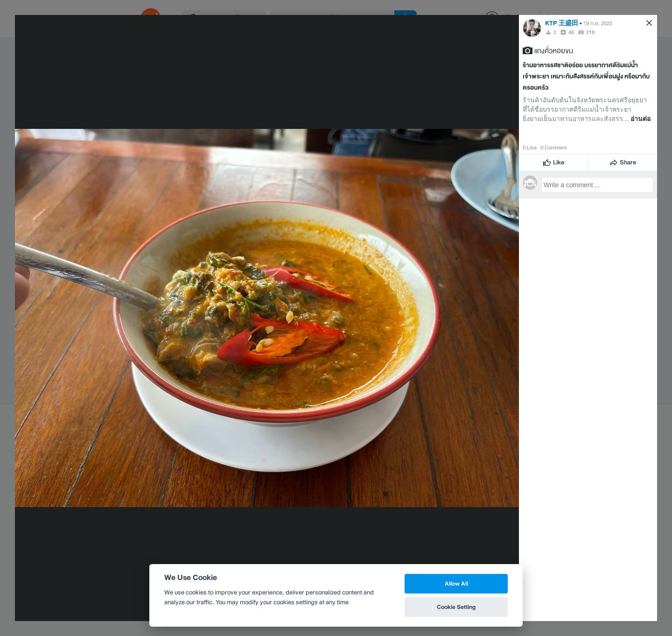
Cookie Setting (456, 607)
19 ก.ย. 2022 (598, 23)
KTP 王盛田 (562, 23)
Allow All (456, 583)
